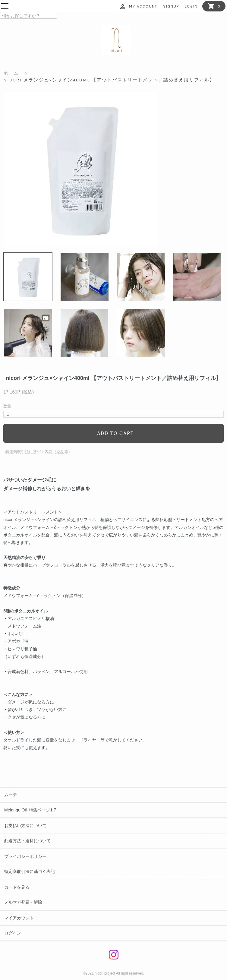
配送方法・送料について (27, 841)
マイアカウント (19, 918)
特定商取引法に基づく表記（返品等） (39, 452)
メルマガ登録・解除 (23, 902)
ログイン (13, 933)
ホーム (11, 73)
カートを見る (17, 887)
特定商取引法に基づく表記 (30, 871)
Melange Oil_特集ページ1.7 (30, 810)
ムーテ (11, 795)
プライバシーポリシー (25, 856)
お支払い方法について (25, 826)
